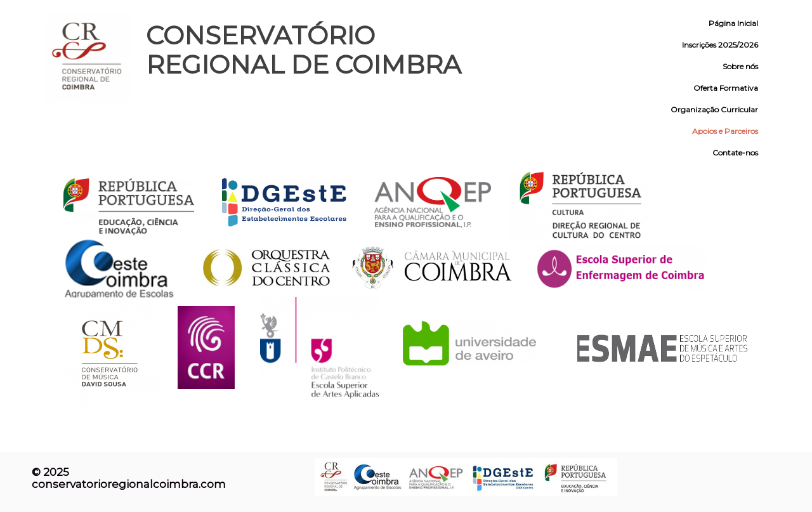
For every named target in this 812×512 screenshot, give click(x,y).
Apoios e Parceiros (725, 131)
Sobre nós (740, 66)
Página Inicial (733, 23)
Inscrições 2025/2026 (720, 45)
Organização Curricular (714, 109)
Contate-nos (735, 153)
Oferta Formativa (726, 88)
